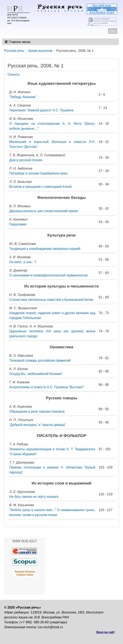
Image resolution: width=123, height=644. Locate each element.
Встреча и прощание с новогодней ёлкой (40, 187)
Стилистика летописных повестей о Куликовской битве (51, 300)
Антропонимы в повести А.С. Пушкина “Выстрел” (47, 387)
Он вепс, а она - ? (23, 262)
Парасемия (18, 224)
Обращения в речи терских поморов (37, 411)
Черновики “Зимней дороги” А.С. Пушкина (41, 110)
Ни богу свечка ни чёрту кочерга (34, 497)
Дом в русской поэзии (26, 160)
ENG (113, 31)
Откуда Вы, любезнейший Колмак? (36, 374)
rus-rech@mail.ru (50, 627)
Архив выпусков (40, 51)
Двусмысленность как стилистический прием (44, 211)
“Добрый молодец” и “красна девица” (38, 425)
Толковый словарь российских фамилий (40, 360)
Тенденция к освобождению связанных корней (45, 249)
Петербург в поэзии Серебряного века (38, 173)
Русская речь (14, 51)
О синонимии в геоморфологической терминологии (48, 275)
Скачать (14, 74)
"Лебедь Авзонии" (23, 97)
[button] (18, 42)
